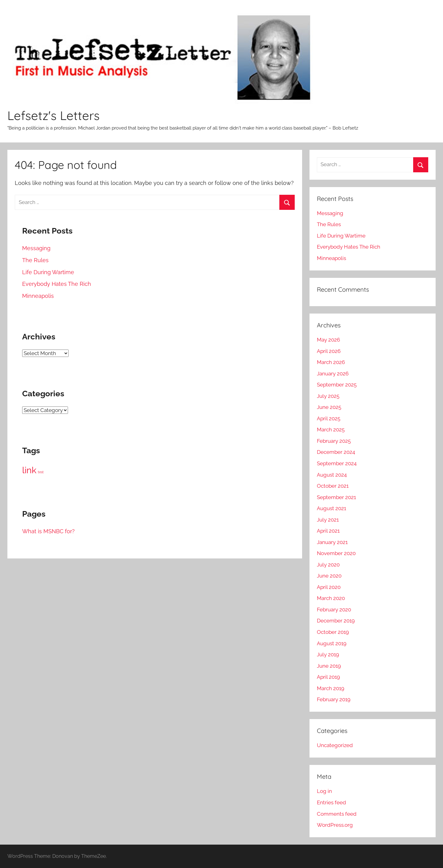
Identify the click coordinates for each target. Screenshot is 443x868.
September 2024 (337, 463)
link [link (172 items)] (29, 470)
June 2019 (329, 666)
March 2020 (331, 598)
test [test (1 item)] (41, 472)
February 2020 (334, 610)
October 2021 (333, 486)
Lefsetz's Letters (54, 115)
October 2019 (333, 632)
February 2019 (334, 699)
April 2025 (329, 418)
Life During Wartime (48, 272)
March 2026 (331, 362)
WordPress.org (335, 825)
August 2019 (332, 643)
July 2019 (328, 654)
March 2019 (331, 688)
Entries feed (331, 802)
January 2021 (332, 542)
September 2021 (336, 497)
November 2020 (336, 553)
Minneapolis (38, 296)
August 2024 (332, 475)
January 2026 (333, 374)
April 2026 (329, 351)
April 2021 (328, 531)
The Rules (35, 260)
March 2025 (331, 430)
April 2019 (328, 677)
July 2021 (328, 520)
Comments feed (337, 814)
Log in (324, 791)
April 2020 (329, 587)
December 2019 (336, 621)
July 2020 (328, 565)
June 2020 (329, 576)
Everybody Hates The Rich (57, 284)
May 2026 (328, 340)
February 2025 (334, 441)
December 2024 (336, 452)
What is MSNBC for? (48, 531)
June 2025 (329, 407)
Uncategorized (335, 745)
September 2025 (337, 385)
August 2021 (331, 508)
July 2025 (328, 396)
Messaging (36, 248)
